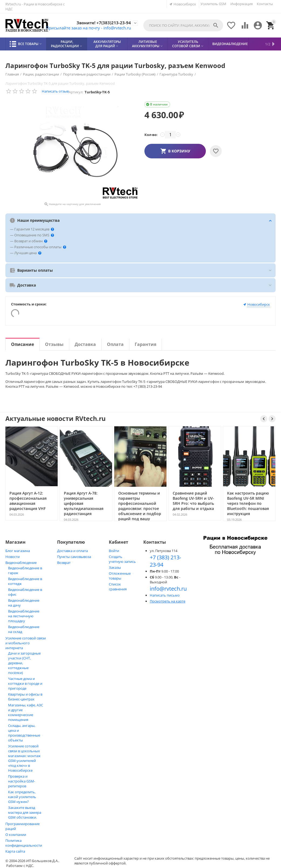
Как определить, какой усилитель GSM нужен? (22, 797)
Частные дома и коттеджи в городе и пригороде (25, 683)
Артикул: (76, 92)
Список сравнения (118, 587)
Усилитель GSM (213, 4)
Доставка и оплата (72, 551)
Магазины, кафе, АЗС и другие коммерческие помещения (26, 712)
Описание (22, 344)
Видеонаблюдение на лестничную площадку (24, 616)
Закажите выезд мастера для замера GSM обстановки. (25, 812)
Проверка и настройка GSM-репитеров (22, 781)
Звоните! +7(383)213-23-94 (103, 23)
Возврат (64, 563)
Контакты (265, 4)
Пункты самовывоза (74, 557)
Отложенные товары (120, 576)
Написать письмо (165, 595)
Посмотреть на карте (168, 601)
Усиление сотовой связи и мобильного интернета (26, 643)
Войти (114, 551)
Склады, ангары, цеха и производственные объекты (24, 733)
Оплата (115, 344)
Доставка (85, 344)
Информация (242, 4)
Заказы (115, 567)
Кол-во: (151, 135)
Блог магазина (18, 551)
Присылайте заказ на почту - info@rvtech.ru (85, 28)
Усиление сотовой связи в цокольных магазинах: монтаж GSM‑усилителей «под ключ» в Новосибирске (24, 758)
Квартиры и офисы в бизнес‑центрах (25, 697)
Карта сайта (15, 851)
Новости (13, 557)
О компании (16, 835)
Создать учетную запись (122, 559)
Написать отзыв (55, 91)
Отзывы (54, 344)
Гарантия (145, 344)
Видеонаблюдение (21, 563)
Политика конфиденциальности (24, 843)
